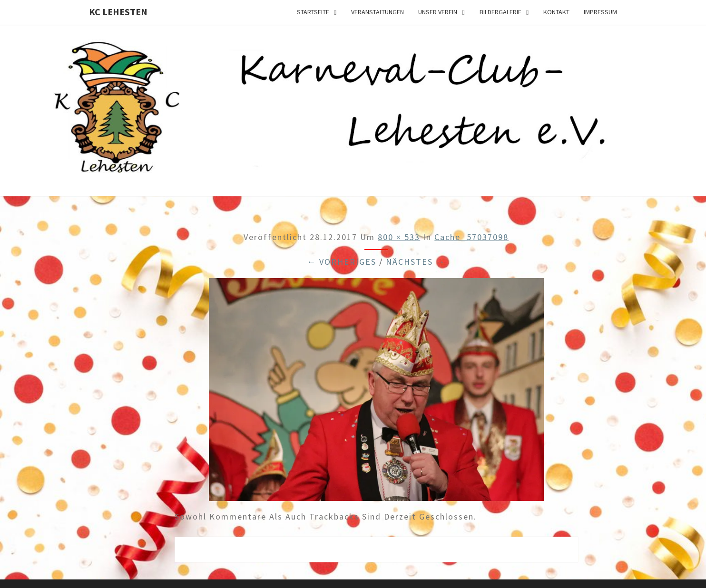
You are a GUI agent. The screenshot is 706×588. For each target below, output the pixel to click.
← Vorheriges (342, 262)
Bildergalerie (500, 12)
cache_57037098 (471, 237)
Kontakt (556, 12)
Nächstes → (416, 262)
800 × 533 (399, 237)
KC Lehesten (118, 12)
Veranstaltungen (378, 12)
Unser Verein (438, 12)
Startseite (313, 12)
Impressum (600, 12)
